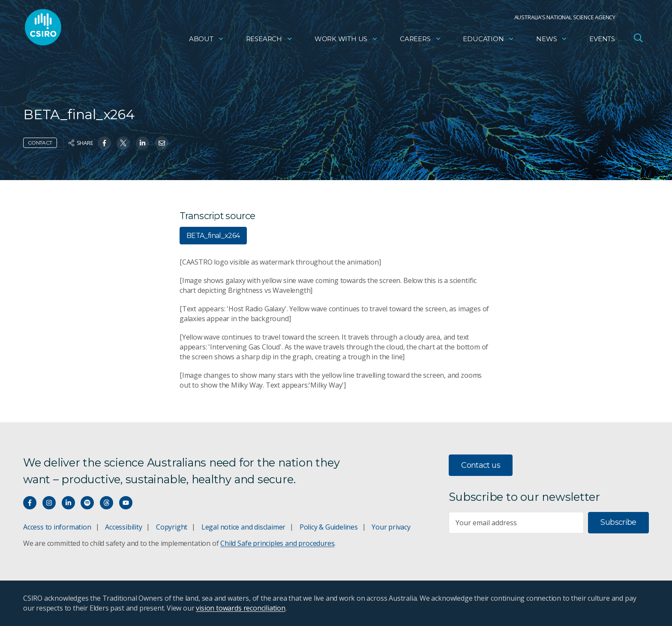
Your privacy (391, 527)
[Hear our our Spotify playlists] (87, 503)
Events (602, 41)
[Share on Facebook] (104, 143)
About (207, 41)
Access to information (57, 527)
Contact (40, 143)
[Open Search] (638, 40)
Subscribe (618, 522)
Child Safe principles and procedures (277, 543)
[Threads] (106, 503)
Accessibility (123, 527)
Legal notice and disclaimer (243, 527)
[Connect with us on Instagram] (49, 503)
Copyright (172, 527)
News (552, 41)
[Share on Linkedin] (142, 143)
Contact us (481, 465)
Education (489, 41)
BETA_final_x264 (213, 236)
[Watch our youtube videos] (126, 503)
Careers (421, 41)
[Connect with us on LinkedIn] (68, 503)
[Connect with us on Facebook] (30, 503)
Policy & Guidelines (329, 527)
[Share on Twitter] (123, 143)
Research (269, 41)
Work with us (346, 41)
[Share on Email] (162, 143)
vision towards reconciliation (241, 608)
